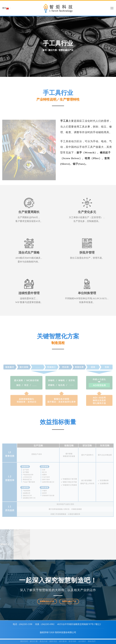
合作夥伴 (82, 641)
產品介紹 (43, 641)
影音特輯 (72, 641)
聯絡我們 (92, 641)
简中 (6, 8)
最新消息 (53, 641)
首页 (45, 50)
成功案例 (63, 641)
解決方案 (34, 641)
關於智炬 (24, 641)
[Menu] (112, 8)
